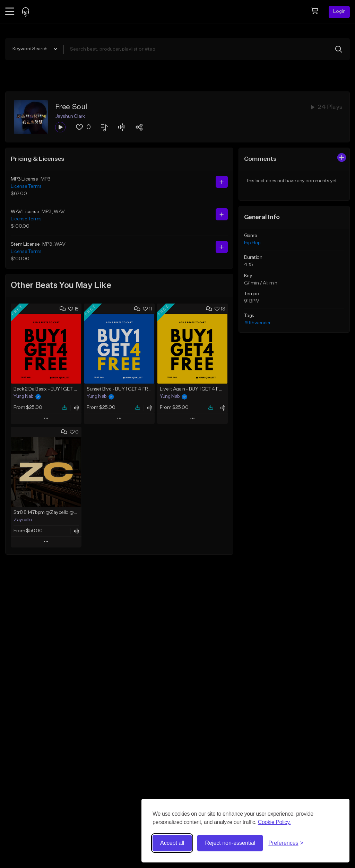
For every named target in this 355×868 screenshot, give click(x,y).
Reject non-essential (230, 843)
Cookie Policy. (274, 822)
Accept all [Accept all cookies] (172, 843)
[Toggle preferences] (286, 843)
